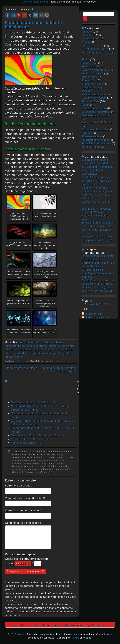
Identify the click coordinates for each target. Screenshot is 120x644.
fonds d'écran (90, 67)
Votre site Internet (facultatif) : (24, 510)
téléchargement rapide (96, 116)
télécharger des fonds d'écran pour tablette (32, 346)
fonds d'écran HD (92, 74)
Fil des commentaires (98, 317)
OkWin (21, 634)
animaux (87, 32)
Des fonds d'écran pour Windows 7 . (34, 402)
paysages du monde (94, 98)
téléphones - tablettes (95, 112)
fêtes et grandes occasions (98, 53)
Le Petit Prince (91, 147)
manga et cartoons (93, 84)
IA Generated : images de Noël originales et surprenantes (97, 170)
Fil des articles (93, 314)
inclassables (89, 77)
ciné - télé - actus (92, 46)
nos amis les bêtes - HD (26, 443)
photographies (90, 101)
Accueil (27, 2)
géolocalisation (96, 625)
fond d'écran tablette (50, 342)
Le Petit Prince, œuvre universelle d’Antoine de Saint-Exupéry (96, 181)
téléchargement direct (95, 140)
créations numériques (95, 49)
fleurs (85, 60)
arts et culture (90, 39)
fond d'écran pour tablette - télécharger (35, 25)
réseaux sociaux (92, 136)
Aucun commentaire (63, 361)
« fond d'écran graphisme (21, 368)
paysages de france (94, 95)
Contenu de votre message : (23, 523)
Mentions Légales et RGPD (68, 625)
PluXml (75, 638)
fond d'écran (41, 2)
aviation (86, 42)
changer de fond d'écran (97, 122)
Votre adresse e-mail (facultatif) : (26, 498)
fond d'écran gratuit (28, 353)
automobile (88, 35)
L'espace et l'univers (94, 108)
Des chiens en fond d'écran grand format (37, 435)
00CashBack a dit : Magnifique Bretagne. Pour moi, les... (98, 273)
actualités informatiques (96, 143)
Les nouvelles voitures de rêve (31, 439)
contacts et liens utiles (95, 129)
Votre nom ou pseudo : (19, 486)
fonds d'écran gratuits (95, 70)
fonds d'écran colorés (30, 350)
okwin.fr (87, 133)
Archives (44, 625)
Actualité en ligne (98, 304)
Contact (31, 625)
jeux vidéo (88, 80)
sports (86, 105)
